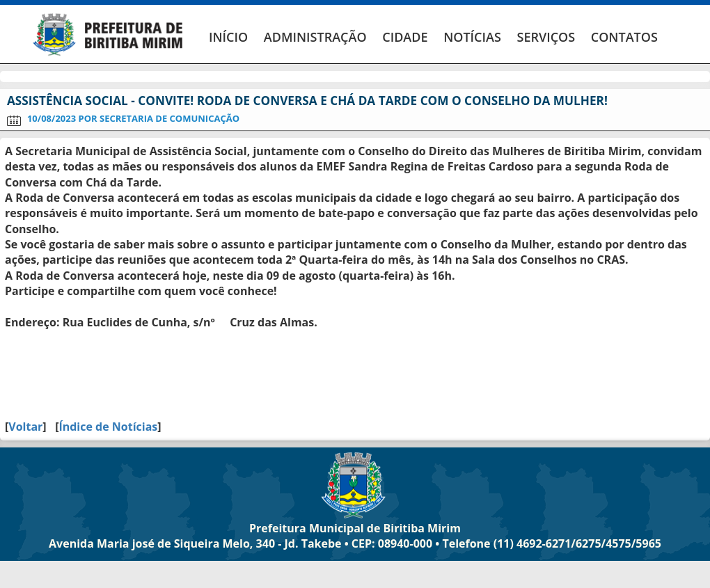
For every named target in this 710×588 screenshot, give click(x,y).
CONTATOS (624, 37)
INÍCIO (228, 37)
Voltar (25, 427)
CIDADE (405, 37)
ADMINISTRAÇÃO (315, 37)
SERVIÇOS (546, 37)
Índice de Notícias (108, 427)
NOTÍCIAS (472, 37)
